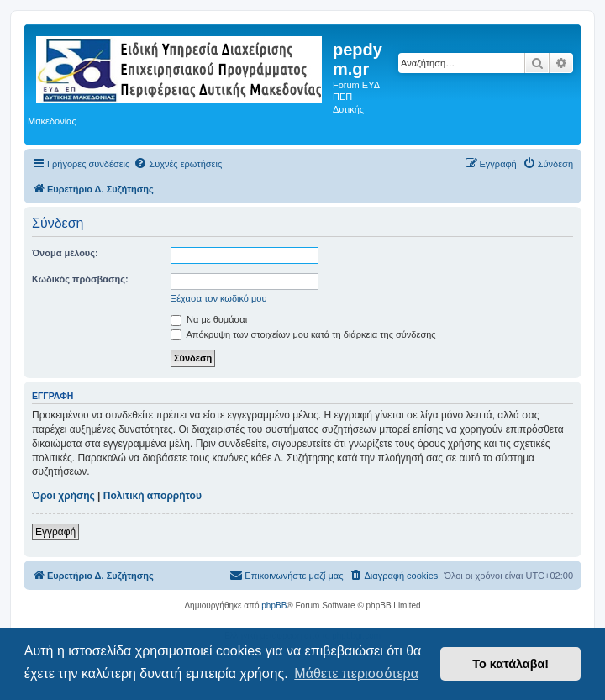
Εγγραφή (55, 532)
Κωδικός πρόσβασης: (80, 279)
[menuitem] (178, 164)
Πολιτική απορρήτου (153, 496)
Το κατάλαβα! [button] (510, 664)
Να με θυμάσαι (209, 319)
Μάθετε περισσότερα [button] (356, 674)
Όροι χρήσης (63, 496)
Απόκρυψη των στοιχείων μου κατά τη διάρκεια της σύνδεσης (303, 334)
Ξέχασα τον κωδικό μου (219, 298)
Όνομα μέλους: (65, 253)
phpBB (274, 605)
